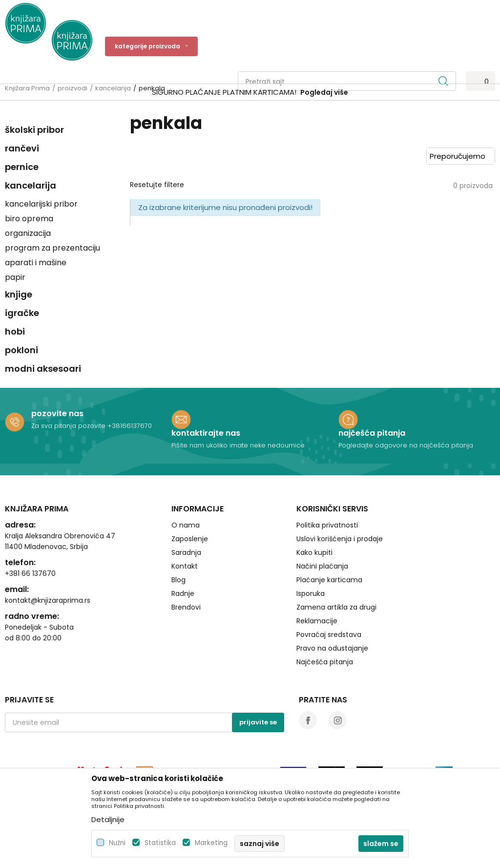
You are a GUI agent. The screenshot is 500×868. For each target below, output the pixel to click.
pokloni (21, 350)
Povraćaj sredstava (329, 635)
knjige (19, 294)
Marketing (211, 843)
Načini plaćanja (322, 566)
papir (15, 277)
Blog (178, 580)
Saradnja (186, 552)
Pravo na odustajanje (332, 648)
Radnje (183, 593)
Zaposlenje (190, 539)
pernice (22, 167)
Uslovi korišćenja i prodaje (340, 539)
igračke (22, 313)
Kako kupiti (314, 552)
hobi (15, 331)
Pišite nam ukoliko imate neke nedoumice (238, 445)
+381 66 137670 (30, 573)
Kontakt (185, 566)
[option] (250, 93)
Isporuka (311, 593)
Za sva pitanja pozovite (69, 426)
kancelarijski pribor (41, 204)
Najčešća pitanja (325, 662)
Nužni (117, 843)
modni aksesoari (43, 369)
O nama (186, 525)
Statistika (160, 843)
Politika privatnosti (327, 525)
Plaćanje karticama (329, 580)
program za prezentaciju (52, 248)
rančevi (22, 148)
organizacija (28, 233)
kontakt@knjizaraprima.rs (48, 600)
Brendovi (186, 607)
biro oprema (29, 219)
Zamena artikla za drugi (336, 607)
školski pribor (34, 130)
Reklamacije (317, 621)
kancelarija (31, 185)
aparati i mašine (36, 263)
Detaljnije (108, 819)
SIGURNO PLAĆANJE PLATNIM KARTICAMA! (224, 92)
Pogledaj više (324, 92)
